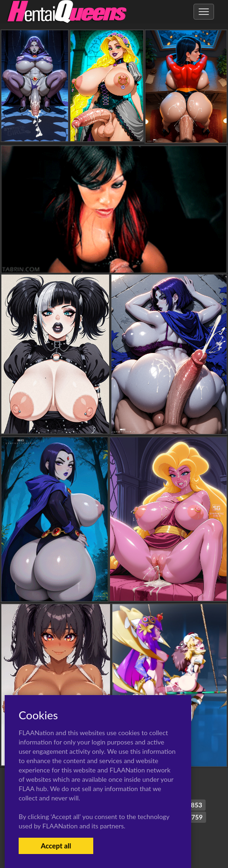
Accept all (56, 846)
